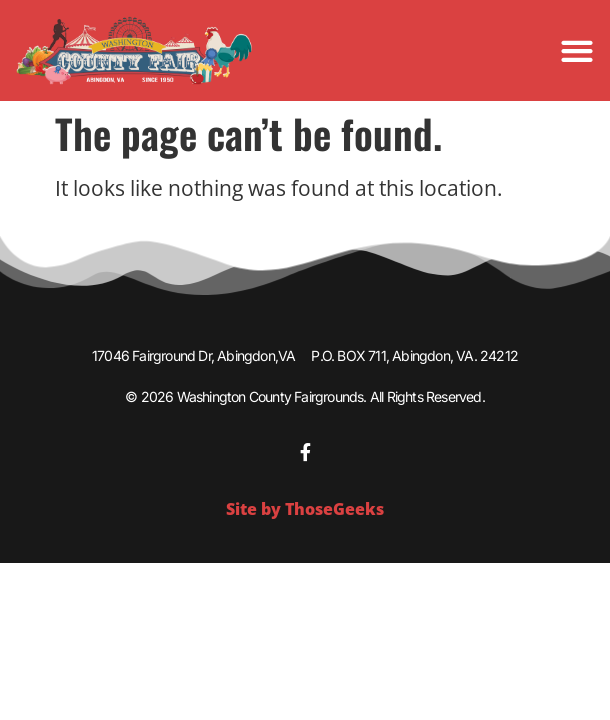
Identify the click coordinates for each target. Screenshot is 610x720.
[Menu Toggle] (577, 51)
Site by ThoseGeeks (305, 509)
